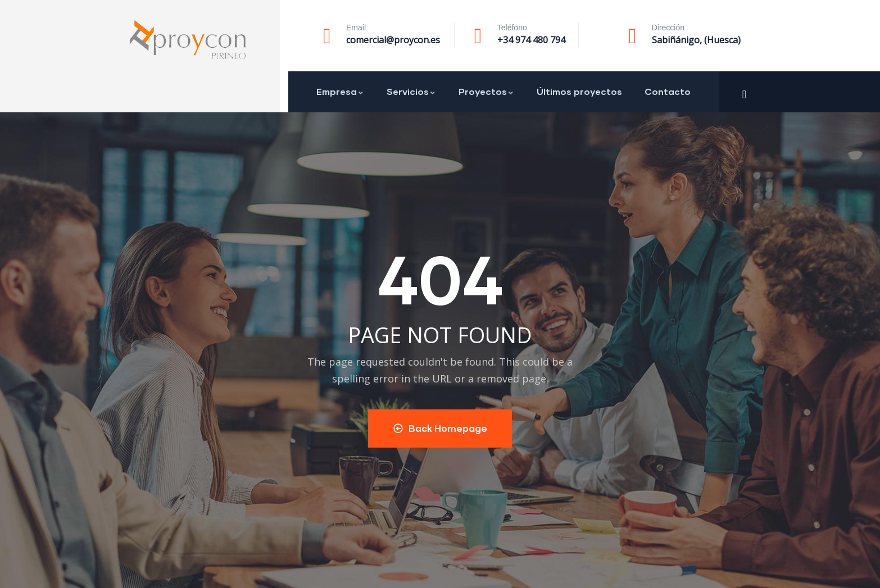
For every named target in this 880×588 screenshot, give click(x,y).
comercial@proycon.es (393, 40)
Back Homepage (440, 428)
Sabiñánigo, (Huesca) (696, 40)
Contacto (668, 91)
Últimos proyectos (579, 91)
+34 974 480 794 (531, 40)
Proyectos (486, 91)
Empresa (340, 91)
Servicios (411, 91)
